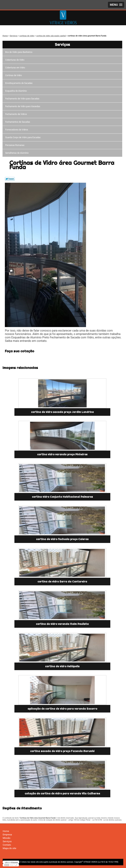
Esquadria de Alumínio (17, 91)
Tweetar (10, 179)
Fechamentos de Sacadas (18, 122)
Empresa (7, 835)
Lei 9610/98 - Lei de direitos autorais (107, 820)
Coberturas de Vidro (15, 60)
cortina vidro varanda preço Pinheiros (62, 454)
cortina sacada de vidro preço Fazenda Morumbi (62, 751)
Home (6, 831)
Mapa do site (9, 848)
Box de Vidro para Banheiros (19, 52)
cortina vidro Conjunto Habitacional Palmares (62, 497)
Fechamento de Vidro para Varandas (23, 106)
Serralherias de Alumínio (17, 153)
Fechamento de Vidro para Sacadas (23, 99)
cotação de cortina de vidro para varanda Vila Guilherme (62, 794)
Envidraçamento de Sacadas (19, 83)
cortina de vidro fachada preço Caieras (62, 539)
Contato (7, 845)
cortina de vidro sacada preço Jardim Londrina (62, 412)
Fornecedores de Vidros (17, 130)
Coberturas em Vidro (16, 68)
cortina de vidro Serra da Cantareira (62, 582)
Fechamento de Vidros (17, 114)
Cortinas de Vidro (14, 75)
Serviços (62, 44)
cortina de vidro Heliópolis (62, 666)
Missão (6, 838)
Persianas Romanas (15, 145)
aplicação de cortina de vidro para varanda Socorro (62, 709)
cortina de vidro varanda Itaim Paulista (62, 624)
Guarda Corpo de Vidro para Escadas (23, 137)
